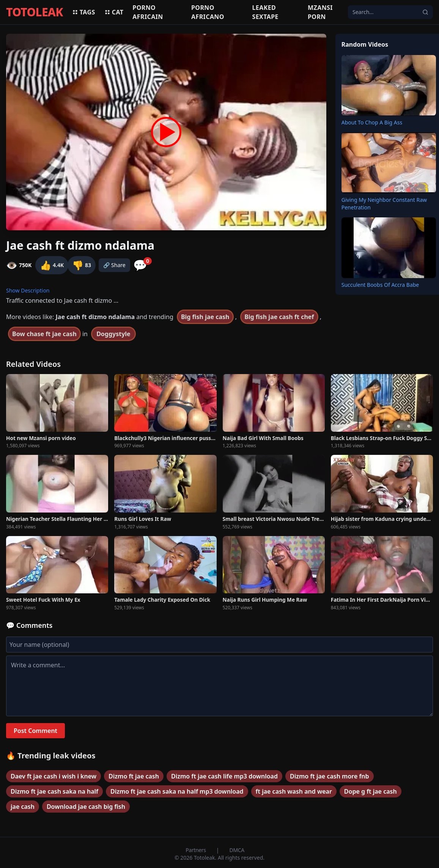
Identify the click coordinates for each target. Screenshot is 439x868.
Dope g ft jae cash (371, 791)
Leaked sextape (265, 12)
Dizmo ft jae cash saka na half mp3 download (177, 791)
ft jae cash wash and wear (294, 791)
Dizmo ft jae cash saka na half (54, 791)
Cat (114, 12)
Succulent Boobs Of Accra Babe (380, 285)
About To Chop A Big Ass (372, 122)
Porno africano (208, 12)
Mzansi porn (320, 12)
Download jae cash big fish (86, 807)
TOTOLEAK (35, 12)
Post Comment (35, 731)
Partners (196, 850)
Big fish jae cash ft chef (279, 317)
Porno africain (148, 12)
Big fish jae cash (205, 317)
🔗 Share (114, 265)
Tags (84, 12)
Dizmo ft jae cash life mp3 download (224, 776)
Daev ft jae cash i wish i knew (53, 776)
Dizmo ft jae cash (134, 776)
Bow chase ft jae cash (44, 334)
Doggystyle (113, 334)
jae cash (23, 807)
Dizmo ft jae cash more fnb (330, 776)
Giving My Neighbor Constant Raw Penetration (384, 204)
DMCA (237, 850)
